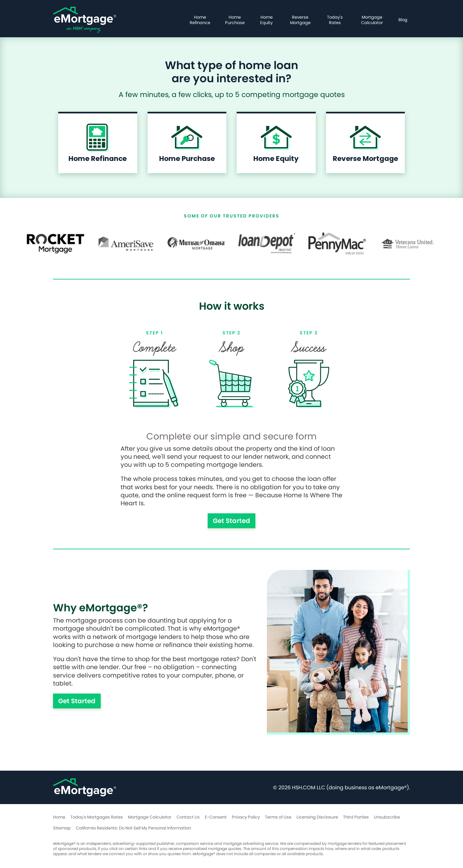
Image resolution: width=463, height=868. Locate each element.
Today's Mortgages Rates (97, 817)
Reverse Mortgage (300, 20)
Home (59, 817)
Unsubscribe (387, 817)
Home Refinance (200, 20)
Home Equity (266, 20)
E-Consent (216, 817)
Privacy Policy (246, 817)
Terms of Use (278, 817)
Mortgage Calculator (372, 20)
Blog (403, 20)
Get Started (232, 521)
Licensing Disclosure (317, 817)
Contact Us (188, 817)
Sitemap (62, 828)
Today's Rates (335, 20)
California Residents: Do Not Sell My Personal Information (133, 828)
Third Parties (356, 817)
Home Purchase (235, 20)
